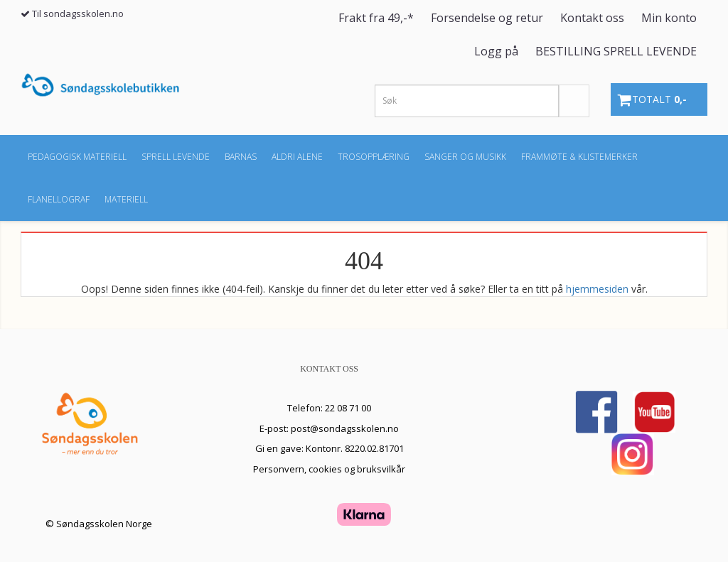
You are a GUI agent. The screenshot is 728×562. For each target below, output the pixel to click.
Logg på (496, 51)
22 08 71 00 (348, 408)
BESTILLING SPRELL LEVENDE (616, 51)
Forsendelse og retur (487, 18)
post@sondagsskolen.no (345, 428)
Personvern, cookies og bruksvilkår (329, 469)
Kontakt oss (592, 18)
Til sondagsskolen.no (78, 13)
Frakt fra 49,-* (376, 18)
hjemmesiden (597, 289)
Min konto (669, 18)
